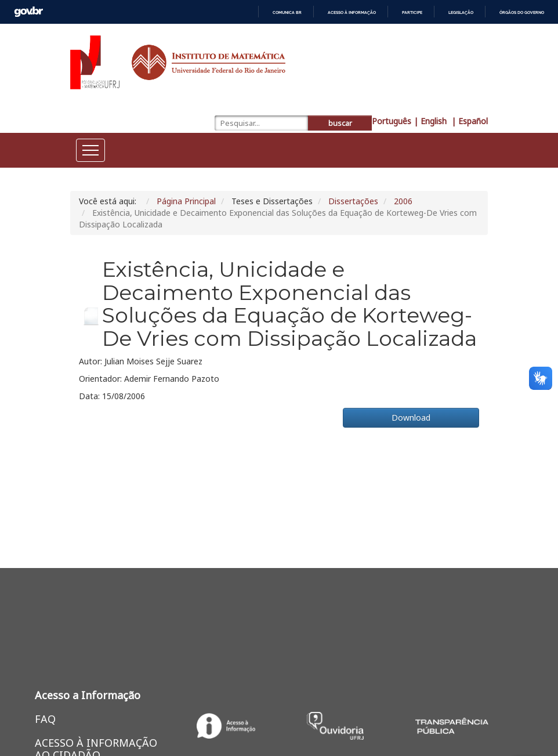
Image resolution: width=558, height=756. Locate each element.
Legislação (461, 12)
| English (431, 121)
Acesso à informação (352, 12)
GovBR (28, 12)
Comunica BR (287, 12)
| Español (470, 121)
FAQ (45, 719)
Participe (412, 12)
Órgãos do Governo (522, 12)
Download (411, 417)
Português (392, 121)
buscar (340, 123)
